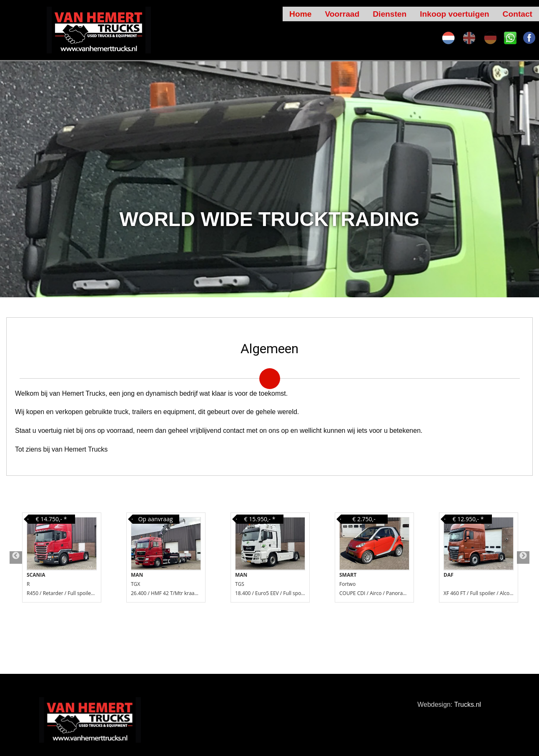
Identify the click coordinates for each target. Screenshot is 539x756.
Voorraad (342, 14)
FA (529, 38)
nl (449, 38)
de (490, 38)
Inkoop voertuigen (454, 14)
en (469, 38)
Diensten (390, 14)
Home (300, 14)
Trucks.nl (468, 705)
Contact (518, 14)
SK (510, 38)
